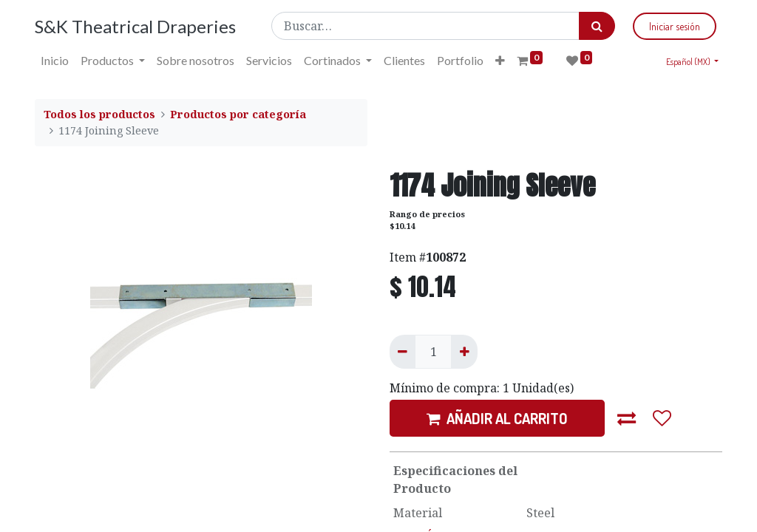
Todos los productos (99, 114)
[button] (500, 61)
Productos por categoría (238, 114)
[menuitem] (55, 61)
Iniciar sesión (675, 26)
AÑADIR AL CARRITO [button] (497, 418)
